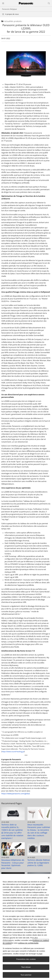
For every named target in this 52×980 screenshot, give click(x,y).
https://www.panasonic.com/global (15, 794)
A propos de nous (12, 14)
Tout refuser (26, 967)
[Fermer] (49, 878)
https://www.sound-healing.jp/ (13, 751)
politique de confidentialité (28, 943)
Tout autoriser (26, 975)
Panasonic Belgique (9, 9)
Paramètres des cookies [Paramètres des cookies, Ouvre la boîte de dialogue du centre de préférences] (26, 959)
